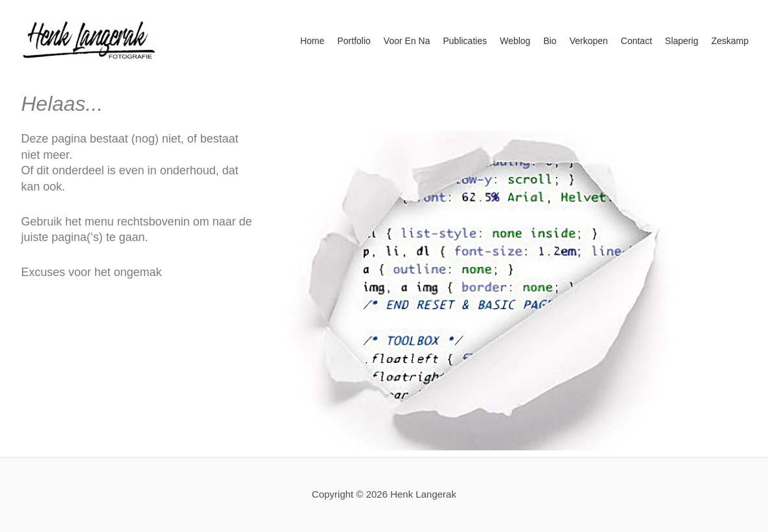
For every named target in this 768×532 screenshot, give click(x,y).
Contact (636, 41)
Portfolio (354, 41)
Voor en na (407, 41)
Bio (550, 41)
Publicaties (465, 41)
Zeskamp (730, 41)
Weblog (515, 41)
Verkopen (589, 41)
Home (312, 41)
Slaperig (681, 41)
